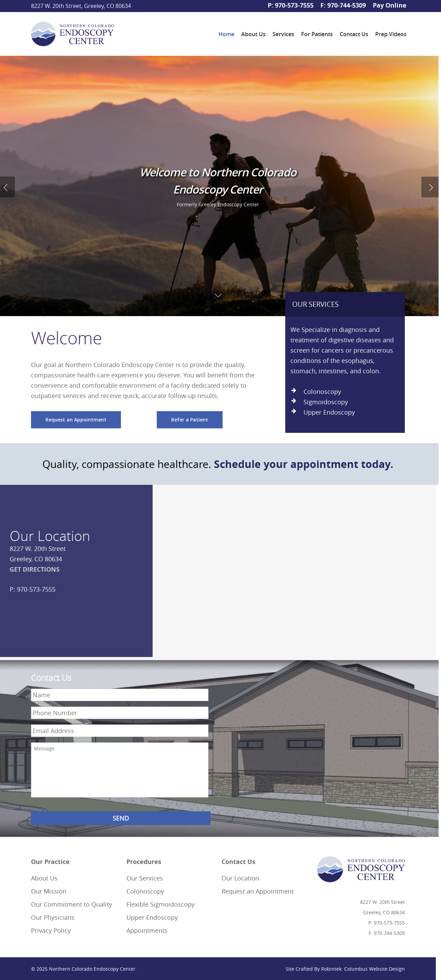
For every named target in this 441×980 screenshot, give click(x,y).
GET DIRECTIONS (35, 569)
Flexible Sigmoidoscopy (161, 904)
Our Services (145, 878)
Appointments (147, 930)
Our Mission (49, 891)
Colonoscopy (145, 891)
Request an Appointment (258, 891)
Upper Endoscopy (152, 917)
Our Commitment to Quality (71, 904)
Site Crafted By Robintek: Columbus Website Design (345, 969)
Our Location (240, 878)
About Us (44, 878)
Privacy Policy (51, 930)
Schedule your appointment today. (304, 464)
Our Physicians (53, 917)
